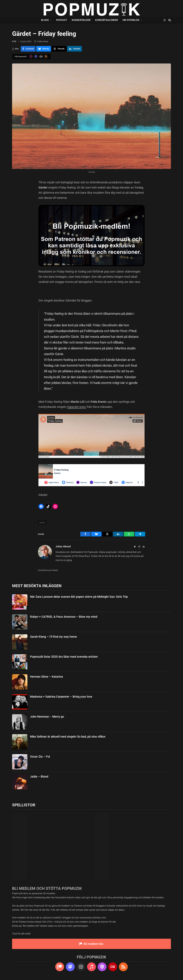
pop (14, 41)
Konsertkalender (107, 20)
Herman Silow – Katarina (46, 677)
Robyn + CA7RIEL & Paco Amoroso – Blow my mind (64, 617)
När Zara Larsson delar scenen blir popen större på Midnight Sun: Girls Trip (79, 597)
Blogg (45, 20)
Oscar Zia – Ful (40, 757)
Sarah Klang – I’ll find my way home (53, 637)
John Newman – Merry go (47, 717)
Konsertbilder (81, 20)
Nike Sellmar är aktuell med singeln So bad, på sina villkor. (68, 737)
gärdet (42, 523)
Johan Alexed (63, 546)
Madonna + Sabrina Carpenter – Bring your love (61, 697)
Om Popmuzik (131, 20)
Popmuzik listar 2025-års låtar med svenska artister (64, 657)
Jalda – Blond (39, 777)
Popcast (62, 20)
